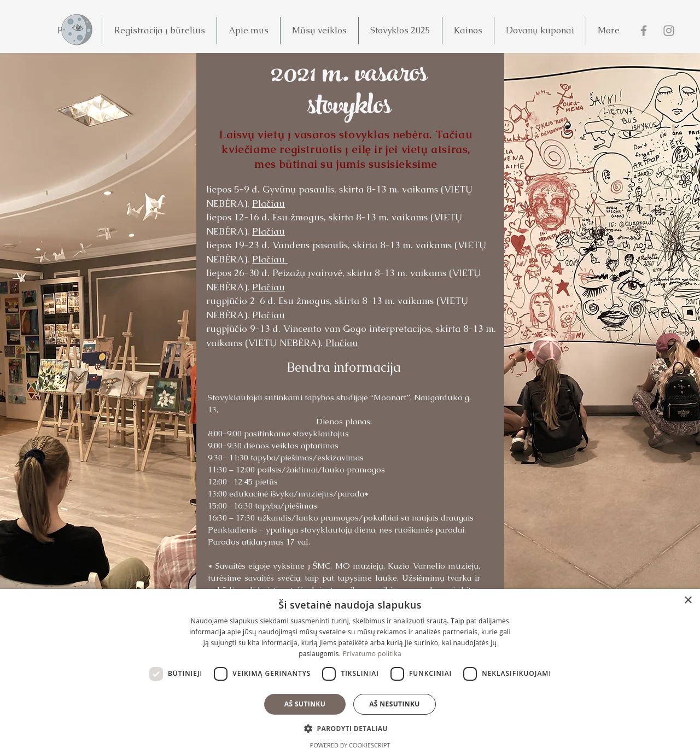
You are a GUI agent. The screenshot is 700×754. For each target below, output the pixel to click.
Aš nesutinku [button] (395, 704)
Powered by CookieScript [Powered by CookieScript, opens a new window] (350, 745)
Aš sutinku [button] (305, 704)
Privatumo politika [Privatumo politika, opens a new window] (372, 654)
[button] (159, 31)
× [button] (688, 601)
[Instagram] (669, 31)
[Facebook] (644, 31)
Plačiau (269, 203)
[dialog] (350, 671)
